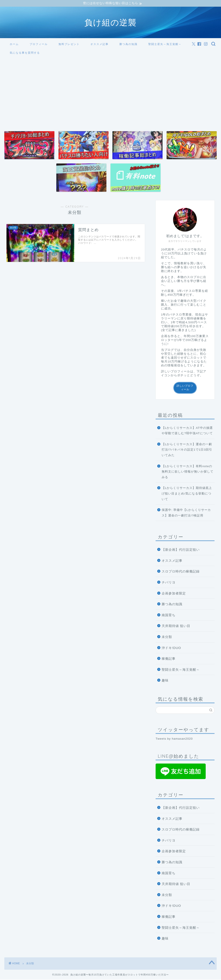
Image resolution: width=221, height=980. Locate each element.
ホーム (14, 44)
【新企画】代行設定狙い (181, 550)
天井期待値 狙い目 (176, 626)
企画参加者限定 (174, 594)
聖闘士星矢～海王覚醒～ (165, 44)
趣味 (165, 681)
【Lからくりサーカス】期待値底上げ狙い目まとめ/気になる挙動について (187, 494)
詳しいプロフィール (185, 388)
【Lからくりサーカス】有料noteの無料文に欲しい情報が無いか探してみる (188, 472)
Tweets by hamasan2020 (174, 739)
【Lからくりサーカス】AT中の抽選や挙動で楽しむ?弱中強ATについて (187, 431)
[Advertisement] (110, 91)
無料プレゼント (69, 44)
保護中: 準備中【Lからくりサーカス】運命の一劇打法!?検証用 (186, 513)
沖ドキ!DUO (171, 648)
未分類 (167, 637)
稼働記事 (169, 659)
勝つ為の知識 (128, 44)
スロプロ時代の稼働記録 (181, 572)
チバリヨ (169, 583)
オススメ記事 (99, 44)
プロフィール (39, 44)
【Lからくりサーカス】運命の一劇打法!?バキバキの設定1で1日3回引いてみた (187, 450)
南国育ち (169, 615)
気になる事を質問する (25, 53)
